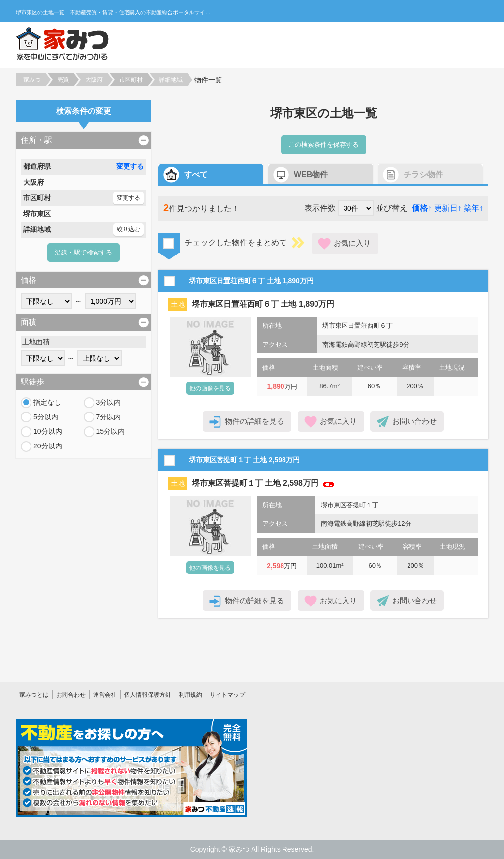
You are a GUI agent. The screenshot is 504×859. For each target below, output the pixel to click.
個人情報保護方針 (148, 695)
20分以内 (48, 446)
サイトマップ (227, 695)
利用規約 (190, 695)
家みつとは (34, 695)
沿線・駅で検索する (83, 252)
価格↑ (422, 208)
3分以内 (109, 402)
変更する (130, 166)
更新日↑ (448, 208)
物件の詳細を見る (254, 421)
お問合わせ (71, 695)
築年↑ (473, 208)
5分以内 (46, 417)
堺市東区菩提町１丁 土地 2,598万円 (255, 483)
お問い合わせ (414, 421)
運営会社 (105, 695)
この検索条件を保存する (324, 144)
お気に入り (352, 243)
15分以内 (111, 431)
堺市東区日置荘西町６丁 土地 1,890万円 (263, 304)
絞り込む (128, 229)
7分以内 (109, 417)
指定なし (47, 402)
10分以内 (48, 431)
